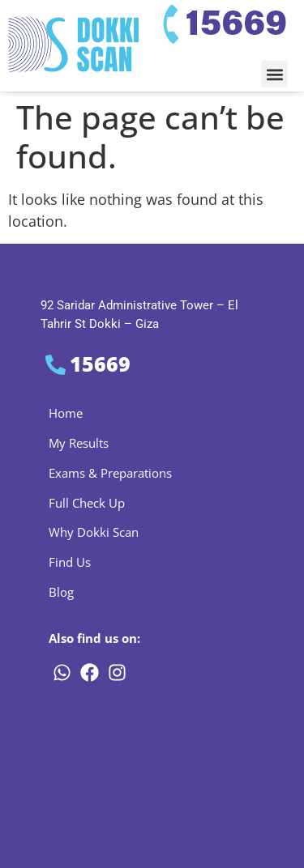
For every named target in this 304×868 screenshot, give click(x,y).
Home (66, 413)
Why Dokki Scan (94, 532)
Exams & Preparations (110, 473)
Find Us (70, 562)
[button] (274, 74)
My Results (79, 443)
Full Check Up (87, 503)
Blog (61, 592)
